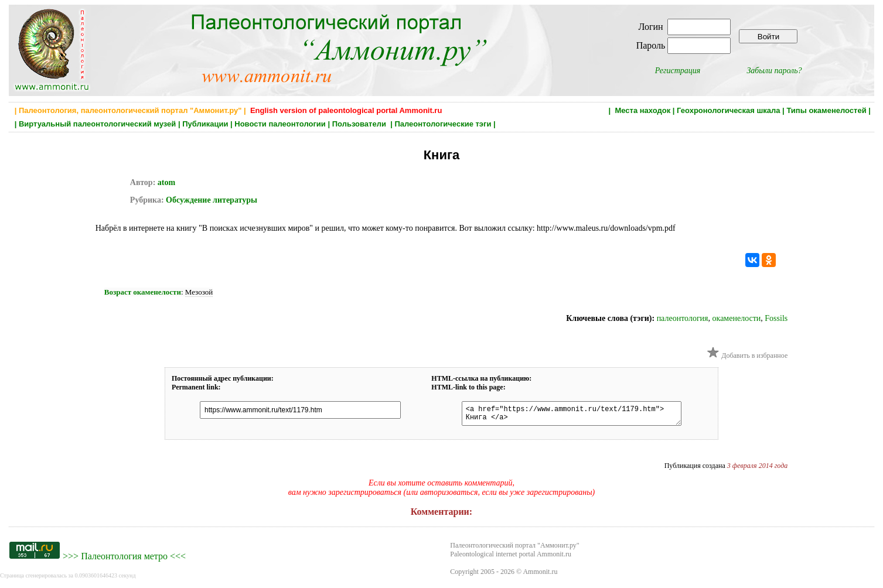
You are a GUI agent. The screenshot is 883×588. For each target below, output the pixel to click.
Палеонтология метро (124, 560)
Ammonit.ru (540, 575)
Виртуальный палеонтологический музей (97, 124)
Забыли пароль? (774, 71)
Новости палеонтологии (280, 124)
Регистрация (678, 71)
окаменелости (737, 318)
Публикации (205, 124)
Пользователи (360, 124)
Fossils (776, 318)
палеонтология (683, 318)
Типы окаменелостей (826, 110)
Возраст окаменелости (143, 292)
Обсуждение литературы (211, 200)
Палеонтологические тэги (443, 124)
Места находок (642, 110)
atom (166, 182)
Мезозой (199, 292)
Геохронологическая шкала (728, 110)
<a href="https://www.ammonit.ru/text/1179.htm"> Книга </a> (565, 415)
